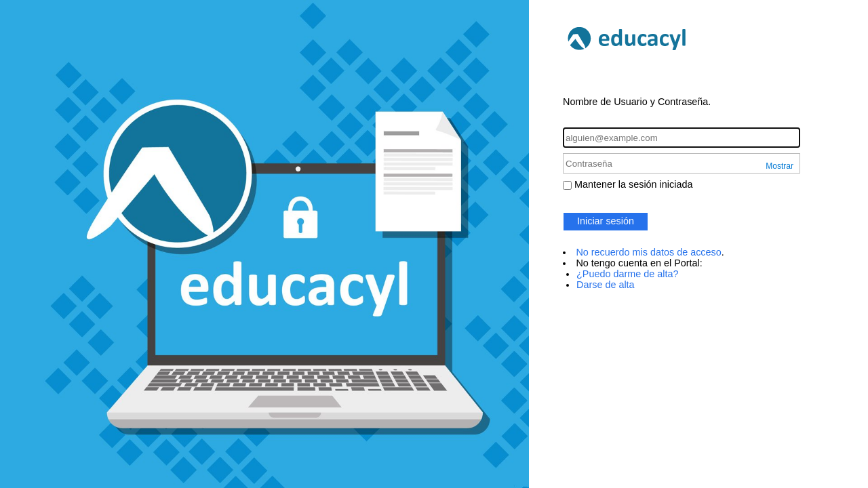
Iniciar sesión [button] (606, 221)
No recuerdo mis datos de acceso (648, 252)
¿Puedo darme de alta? (627, 274)
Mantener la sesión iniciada (633, 184)
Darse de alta (606, 285)
